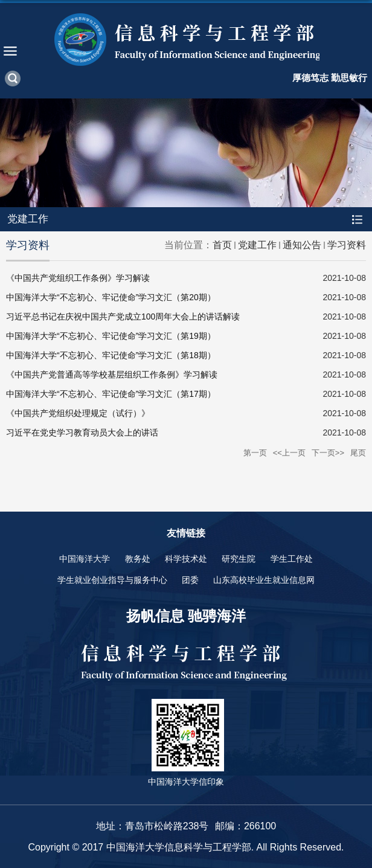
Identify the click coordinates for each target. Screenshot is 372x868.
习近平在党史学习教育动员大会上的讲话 (82, 432)
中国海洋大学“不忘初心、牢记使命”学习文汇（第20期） (111, 297)
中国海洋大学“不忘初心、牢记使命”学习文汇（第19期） (111, 336)
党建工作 (257, 245)
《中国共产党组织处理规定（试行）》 (78, 413)
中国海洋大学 (85, 559)
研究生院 (239, 559)
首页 (222, 245)
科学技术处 (186, 559)
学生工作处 (292, 559)
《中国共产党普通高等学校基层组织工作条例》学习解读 (112, 375)
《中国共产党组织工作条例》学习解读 (78, 278)
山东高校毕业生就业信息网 (264, 580)
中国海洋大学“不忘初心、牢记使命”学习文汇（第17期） (111, 394)
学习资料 (347, 245)
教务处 (138, 559)
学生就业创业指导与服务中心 (112, 580)
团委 (190, 580)
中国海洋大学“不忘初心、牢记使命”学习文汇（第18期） (111, 355)
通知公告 (302, 245)
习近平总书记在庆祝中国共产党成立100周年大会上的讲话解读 (123, 317)
